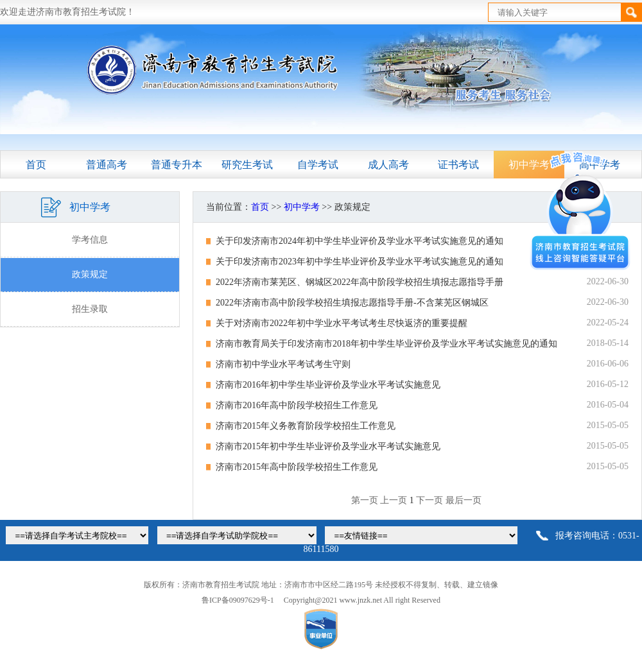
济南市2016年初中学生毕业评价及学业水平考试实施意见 (328, 385)
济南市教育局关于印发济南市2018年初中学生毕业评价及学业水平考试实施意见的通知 (386, 344)
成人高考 (388, 165)
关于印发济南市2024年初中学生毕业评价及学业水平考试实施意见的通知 (360, 241)
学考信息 (90, 240)
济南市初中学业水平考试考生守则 (283, 364)
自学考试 (318, 165)
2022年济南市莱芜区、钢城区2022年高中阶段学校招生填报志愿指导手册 (360, 282)
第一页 (365, 500)
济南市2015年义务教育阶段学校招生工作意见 (306, 426)
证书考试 (458, 165)
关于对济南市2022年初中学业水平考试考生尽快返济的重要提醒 (342, 323)
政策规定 (90, 274)
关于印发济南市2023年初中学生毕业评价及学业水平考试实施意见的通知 (360, 262)
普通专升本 (177, 165)
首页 (36, 165)
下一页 (429, 500)
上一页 (394, 500)
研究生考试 (247, 165)
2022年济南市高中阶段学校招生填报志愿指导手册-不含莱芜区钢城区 (352, 303)
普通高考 (107, 165)
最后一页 (464, 500)
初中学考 (302, 207)
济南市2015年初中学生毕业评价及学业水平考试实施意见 (328, 446)
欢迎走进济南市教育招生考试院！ (67, 12)
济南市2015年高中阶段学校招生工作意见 (297, 467)
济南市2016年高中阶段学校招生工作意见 (297, 405)
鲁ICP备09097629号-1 (238, 600)
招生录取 (90, 309)
